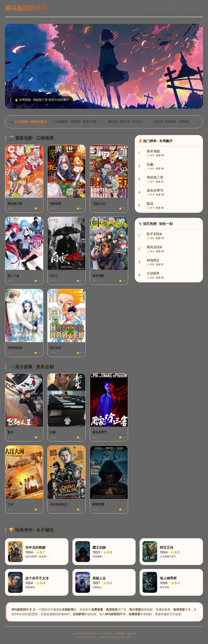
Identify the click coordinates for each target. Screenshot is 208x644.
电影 (159, 8)
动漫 (200, 8)
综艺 (186, 8)
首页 (146, 8)
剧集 (173, 8)
